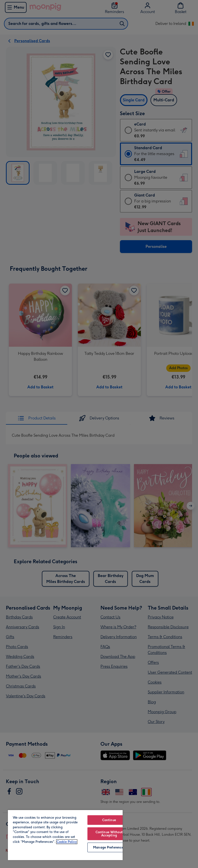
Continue (109, 820)
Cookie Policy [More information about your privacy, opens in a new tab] (67, 842)
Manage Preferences (109, 847)
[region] (65, 835)
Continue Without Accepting (109, 834)
